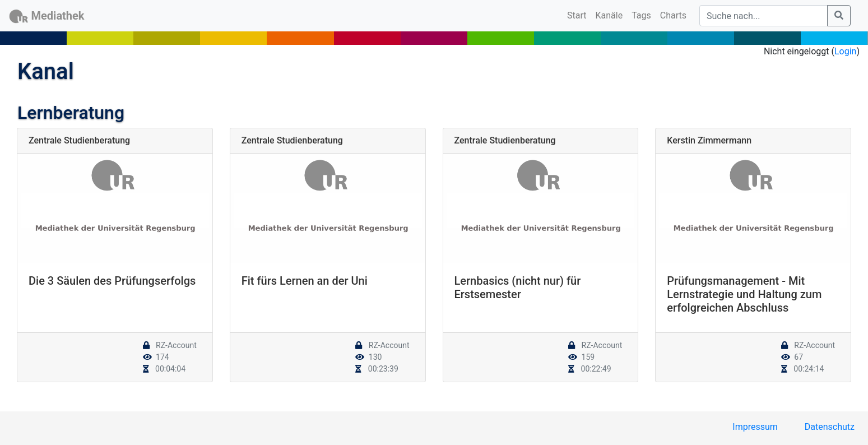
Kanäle (609, 15)
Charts (673, 15)
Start (579, 15)
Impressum (755, 427)
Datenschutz (830, 427)
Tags (641, 15)
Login (845, 51)
